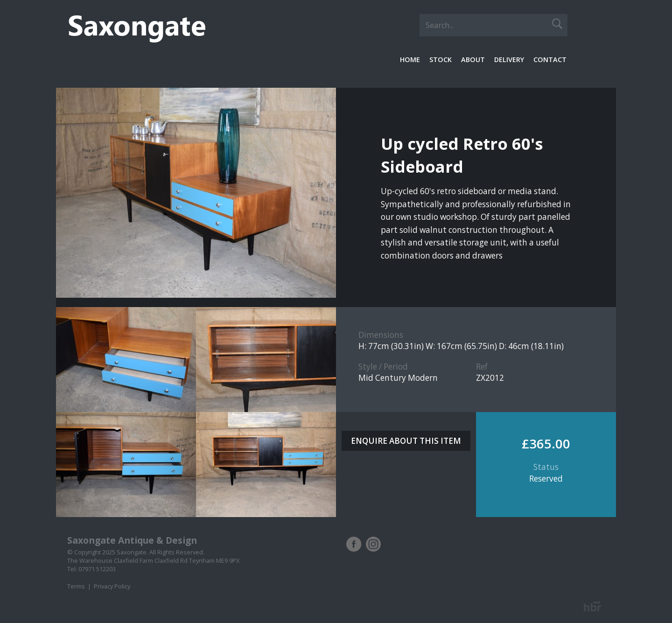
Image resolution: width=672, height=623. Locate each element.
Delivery (509, 59)
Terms (76, 586)
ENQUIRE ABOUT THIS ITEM (406, 441)
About (473, 59)
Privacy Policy (112, 586)
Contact (550, 59)
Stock (441, 59)
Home (410, 59)
